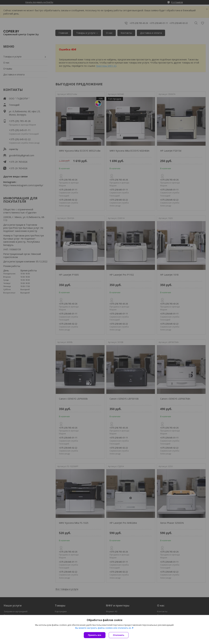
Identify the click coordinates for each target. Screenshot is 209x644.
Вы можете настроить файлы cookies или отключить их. (103, 628)
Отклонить (119, 635)
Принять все (95, 635)
